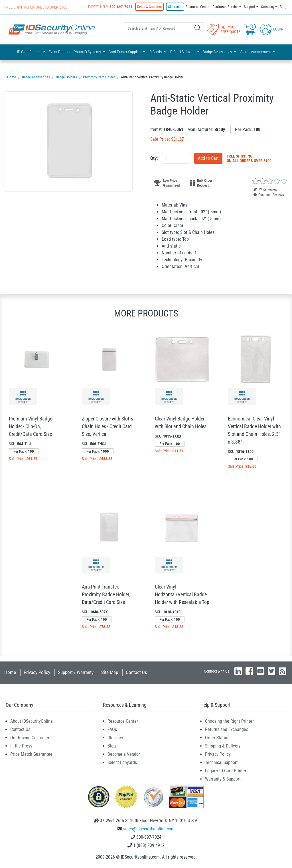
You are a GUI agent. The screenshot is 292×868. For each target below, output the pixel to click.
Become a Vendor (124, 754)
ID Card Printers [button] (30, 52)
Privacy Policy (37, 672)
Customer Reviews (269, 195)
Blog (283, 7)
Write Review (265, 189)
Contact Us (136, 672)
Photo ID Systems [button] (88, 52)
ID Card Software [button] (183, 52)
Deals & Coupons (149, 7)
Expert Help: (110, 7)
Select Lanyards (122, 762)
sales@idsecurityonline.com (149, 829)
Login (272, 29)
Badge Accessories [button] (218, 52)
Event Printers (59, 52)
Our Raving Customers (31, 738)
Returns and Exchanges (227, 729)
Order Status (217, 738)
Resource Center (198, 7)
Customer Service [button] (225, 7)
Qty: (154, 158)
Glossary (115, 738)
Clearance (175, 7)
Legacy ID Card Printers (227, 771)
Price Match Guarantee (31, 754)
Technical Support (221, 762)
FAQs (112, 729)
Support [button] (250, 7)
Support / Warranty (76, 672)
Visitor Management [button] (256, 52)
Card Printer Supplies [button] (125, 52)
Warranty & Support (223, 779)
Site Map (110, 672)
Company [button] (268, 7)
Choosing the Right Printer (229, 721)
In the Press (21, 746)
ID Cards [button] (156, 52)
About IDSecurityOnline (32, 721)
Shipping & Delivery (223, 746)
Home (10, 672)
